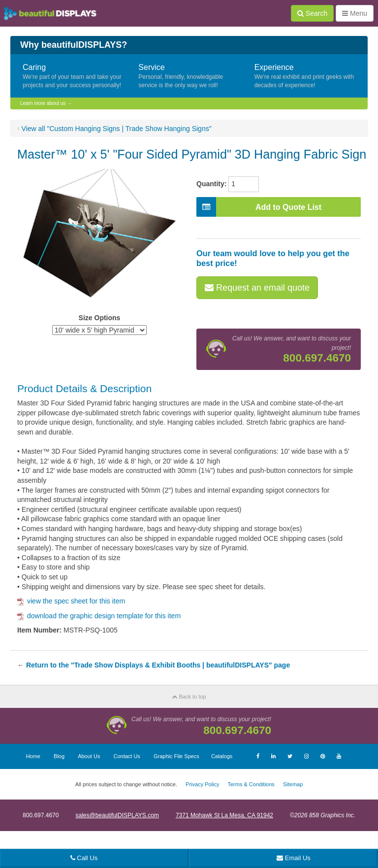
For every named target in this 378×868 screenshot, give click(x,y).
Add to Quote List (259, 207)
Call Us (84, 858)
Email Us (294, 858)
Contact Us (126, 756)
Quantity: (211, 184)
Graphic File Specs (176, 756)
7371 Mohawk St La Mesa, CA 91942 (224, 815)
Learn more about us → (46, 103)
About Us (89, 756)
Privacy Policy (202, 784)
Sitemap (293, 784)
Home (33, 756)
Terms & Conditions (251, 784)
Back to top (189, 697)
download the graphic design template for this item (99, 616)
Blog (59, 756)
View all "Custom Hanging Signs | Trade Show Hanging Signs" (117, 129)
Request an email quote (257, 288)
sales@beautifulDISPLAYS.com (117, 815)
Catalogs (222, 756)
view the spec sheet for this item (71, 601)
